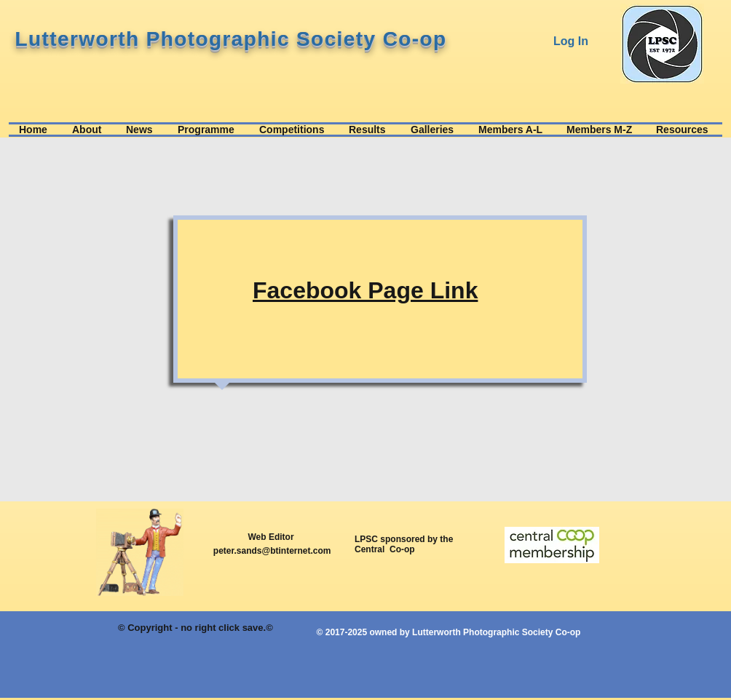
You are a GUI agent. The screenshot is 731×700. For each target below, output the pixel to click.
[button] (89, 130)
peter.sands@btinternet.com (272, 551)
